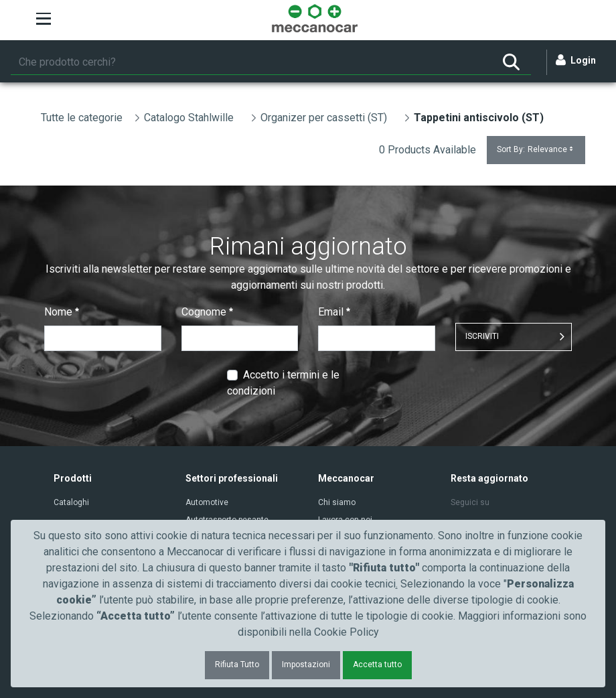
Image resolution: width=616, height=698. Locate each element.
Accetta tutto (377, 665)
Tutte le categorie (82, 118)
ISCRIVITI (482, 336)
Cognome (207, 312)
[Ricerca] (251, 62)
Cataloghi (71, 502)
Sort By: (536, 150)
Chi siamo (337, 502)
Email (334, 312)
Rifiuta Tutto (237, 665)
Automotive (207, 502)
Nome (62, 312)
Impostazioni (306, 665)
